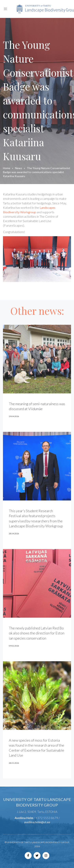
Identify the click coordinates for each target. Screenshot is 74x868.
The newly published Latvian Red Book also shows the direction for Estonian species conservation (37, 633)
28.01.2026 (14, 763)
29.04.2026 (14, 416)
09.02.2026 (14, 646)
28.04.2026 (14, 533)
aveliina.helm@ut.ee (37, 822)
